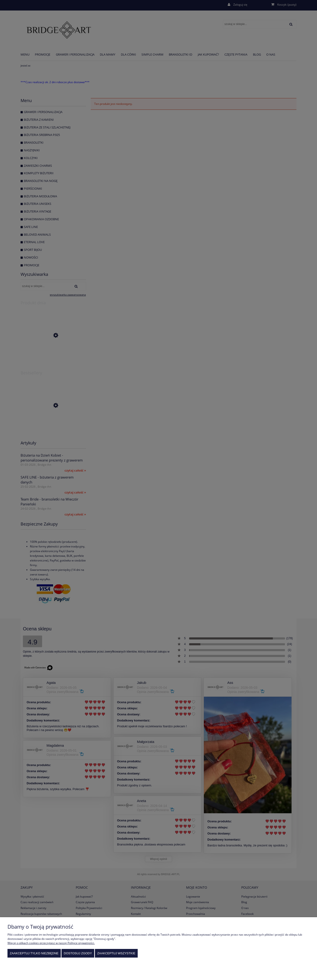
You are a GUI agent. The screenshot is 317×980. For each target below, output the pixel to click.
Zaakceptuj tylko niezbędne (34, 953)
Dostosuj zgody (78, 953)
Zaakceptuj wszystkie (116, 953)
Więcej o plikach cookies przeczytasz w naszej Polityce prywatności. (51, 943)
